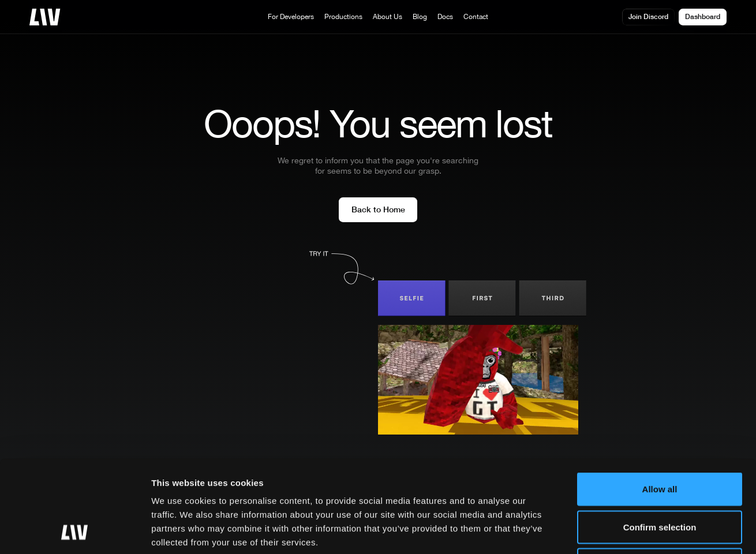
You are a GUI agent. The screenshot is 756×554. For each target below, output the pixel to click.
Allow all (660, 403)
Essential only (660, 478)
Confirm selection (660, 441)
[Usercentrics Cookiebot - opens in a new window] (75, 531)
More (583, 531)
